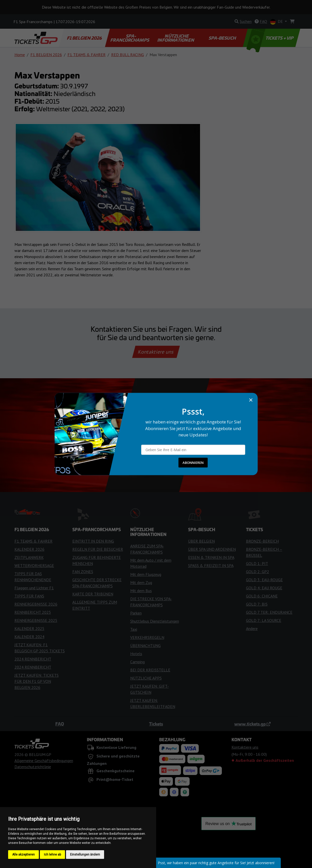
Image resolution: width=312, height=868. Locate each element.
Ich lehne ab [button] (52, 855)
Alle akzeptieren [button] (23, 855)
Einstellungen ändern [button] (85, 855)
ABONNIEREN (193, 462)
